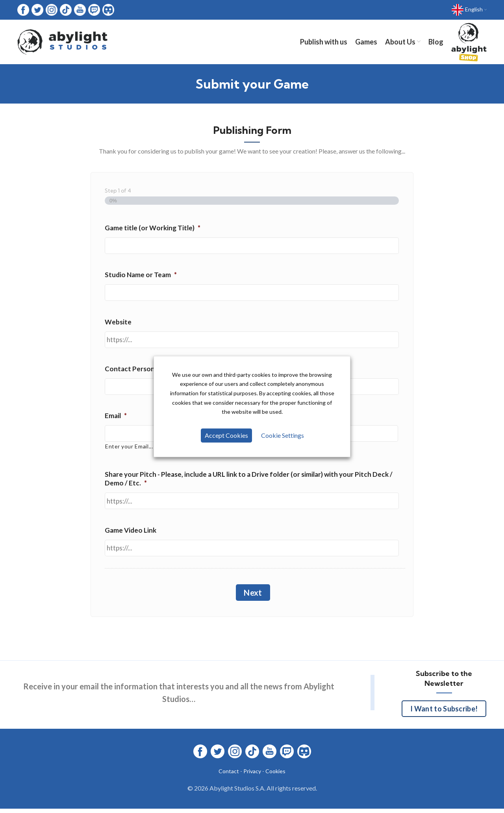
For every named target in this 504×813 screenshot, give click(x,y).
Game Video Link (131, 532)
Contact (229, 774)
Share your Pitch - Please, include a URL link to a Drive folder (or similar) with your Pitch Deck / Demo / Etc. (249, 481)
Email (116, 418)
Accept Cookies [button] (227, 436)
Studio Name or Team (141, 277)
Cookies (275, 774)
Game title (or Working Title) (153, 231)
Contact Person (133, 371)
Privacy (252, 774)
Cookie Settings (282, 436)
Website (118, 324)
